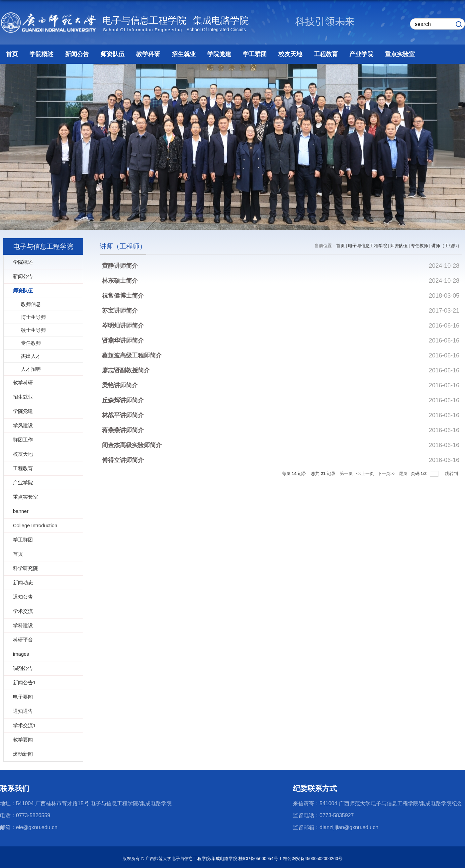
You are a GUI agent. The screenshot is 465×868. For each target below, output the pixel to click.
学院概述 (42, 54)
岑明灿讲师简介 (123, 326)
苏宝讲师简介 (120, 311)
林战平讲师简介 (123, 415)
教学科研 (148, 54)
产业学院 (361, 54)
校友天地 (290, 54)
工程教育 (326, 54)
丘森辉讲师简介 (123, 400)
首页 (12, 54)
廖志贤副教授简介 (126, 370)
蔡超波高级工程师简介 (132, 355)
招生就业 (184, 54)
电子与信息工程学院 (368, 246)
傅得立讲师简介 (123, 460)
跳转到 (452, 474)
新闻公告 (77, 54)
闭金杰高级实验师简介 (132, 445)
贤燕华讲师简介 (123, 340)
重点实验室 (400, 54)
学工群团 (255, 54)
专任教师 (419, 246)
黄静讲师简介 (120, 266)
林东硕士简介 (120, 281)
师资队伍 (113, 54)
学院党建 (219, 54)
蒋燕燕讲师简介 (123, 430)
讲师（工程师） (447, 246)
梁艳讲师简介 (120, 385)
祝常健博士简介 (123, 296)
